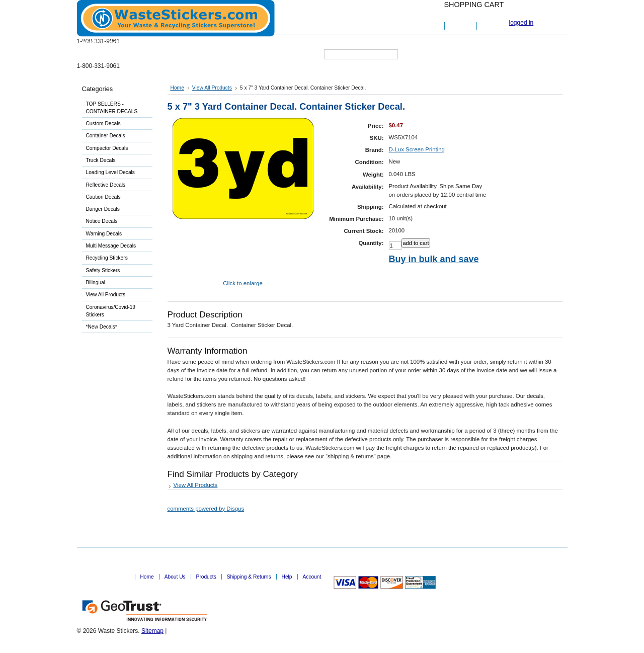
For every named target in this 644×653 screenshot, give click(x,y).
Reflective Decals (106, 185)
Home (177, 88)
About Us (175, 577)
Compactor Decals (107, 148)
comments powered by (206, 509)
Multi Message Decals (111, 246)
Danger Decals (103, 209)
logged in (521, 23)
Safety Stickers (115, 271)
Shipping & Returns (249, 577)
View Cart (461, 26)
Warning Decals (104, 234)
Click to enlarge (243, 283)
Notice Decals (102, 221)
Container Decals (106, 136)
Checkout (493, 26)
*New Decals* (102, 327)
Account (312, 577)
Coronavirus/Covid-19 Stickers (111, 311)
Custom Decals (115, 124)
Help (287, 577)
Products (206, 577)
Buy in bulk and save (434, 259)
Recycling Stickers (115, 259)
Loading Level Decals (110, 172)
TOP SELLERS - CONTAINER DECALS (112, 108)
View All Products (106, 295)
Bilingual (115, 283)
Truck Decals (101, 160)
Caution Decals (103, 197)
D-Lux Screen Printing (417, 149)
